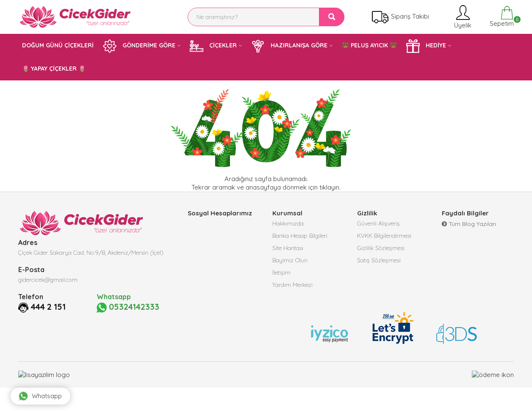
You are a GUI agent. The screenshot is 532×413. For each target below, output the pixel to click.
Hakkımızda (288, 224)
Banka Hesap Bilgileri (300, 237)
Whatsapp (42, 394)
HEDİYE (426, 46)
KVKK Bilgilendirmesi (384, 237)
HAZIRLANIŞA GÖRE (289, 46)
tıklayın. (330, 187)
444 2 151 (49, 307)
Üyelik (462, 17)
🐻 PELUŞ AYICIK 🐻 (369, 45)
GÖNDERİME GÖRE (139, 46)
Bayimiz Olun (290, 262)
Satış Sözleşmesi (379, 262)
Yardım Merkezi (292, 287)
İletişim (281, 275)
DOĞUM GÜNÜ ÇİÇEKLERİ (58, 45)
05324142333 (129, 307)
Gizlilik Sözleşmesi (381, 249)
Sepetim (501, 17)
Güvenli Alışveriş (378, 224)
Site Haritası (288, 249)
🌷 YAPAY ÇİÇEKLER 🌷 (54, 69)
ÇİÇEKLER (213, 46)
